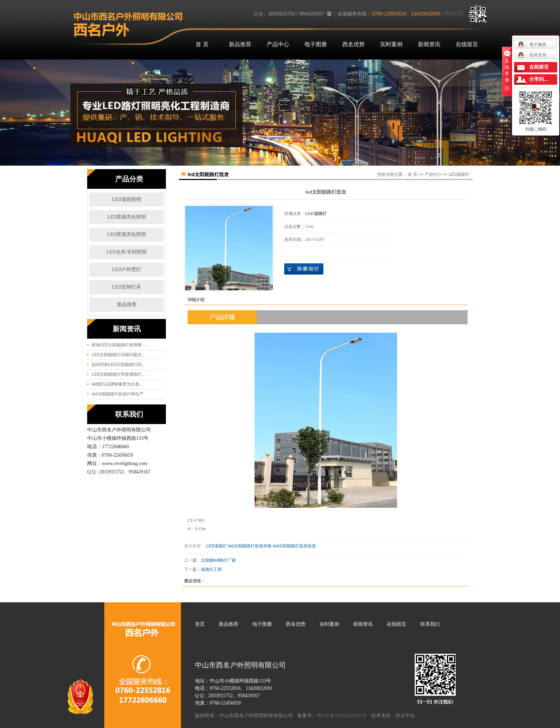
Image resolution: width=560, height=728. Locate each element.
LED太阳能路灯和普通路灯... (118, 374)
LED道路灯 (459, 174)
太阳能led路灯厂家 (218, 560)
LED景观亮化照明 (127, 217)
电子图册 (316, 44)
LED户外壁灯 (127, 269)
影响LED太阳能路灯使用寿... (118, 345)
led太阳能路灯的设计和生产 (118, 394)
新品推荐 (240, 44)
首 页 (202, 44)
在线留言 (467, 44)
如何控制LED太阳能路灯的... (118, 365)
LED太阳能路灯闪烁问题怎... (118, 355)
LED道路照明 (127, 199)
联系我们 (430, 624)
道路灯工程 (211, 569)
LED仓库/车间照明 (127, 252)
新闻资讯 (429, 44)
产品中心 (278, 44)
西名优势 (353, 44)
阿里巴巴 (454, 14)
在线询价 (304, 269)
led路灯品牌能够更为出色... (117, 384)
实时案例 (391, 44)
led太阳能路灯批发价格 (250, 546)
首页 (200, 624)
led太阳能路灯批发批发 (294, 546)
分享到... (538, 79)
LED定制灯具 (127, 287)
